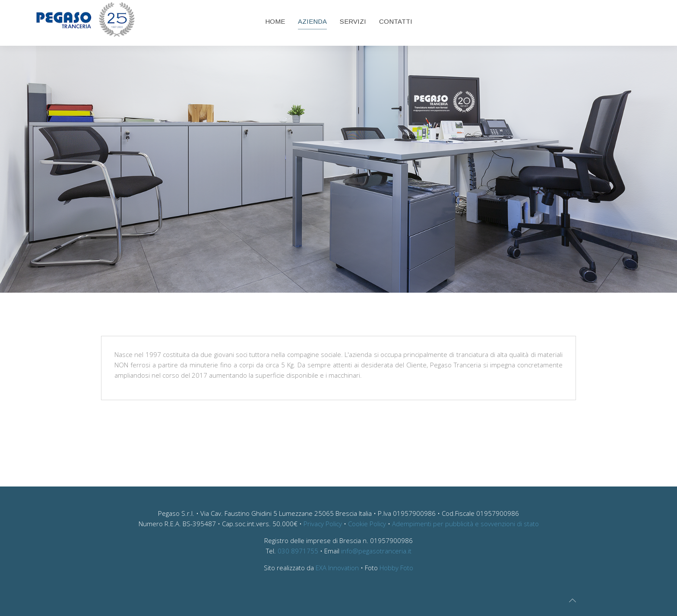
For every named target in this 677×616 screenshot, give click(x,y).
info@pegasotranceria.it (376, 551)
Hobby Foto (396, 568)
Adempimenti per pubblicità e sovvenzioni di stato (465, 524)
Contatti (396, 21)
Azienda (312, 21)
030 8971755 (298, 551)
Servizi (353, 21)
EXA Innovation (337, 568)
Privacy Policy (323, 524)
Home (275, 21)
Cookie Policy (367, 524)
